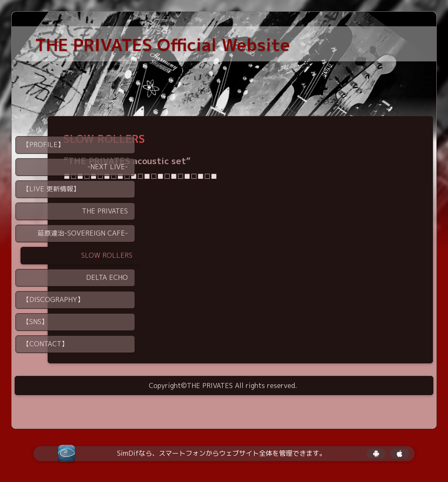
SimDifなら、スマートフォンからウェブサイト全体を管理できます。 (221, 453)
